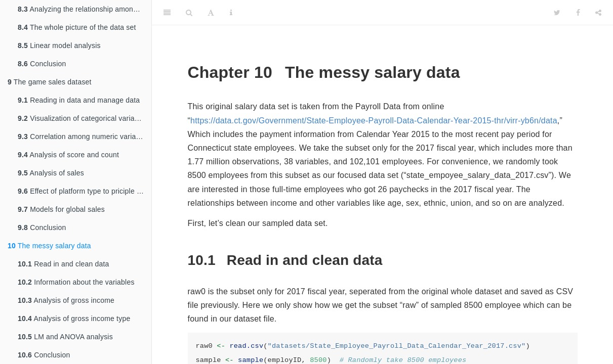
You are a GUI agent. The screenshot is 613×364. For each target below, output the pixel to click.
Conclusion (42, 64)
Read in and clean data (64, 264)
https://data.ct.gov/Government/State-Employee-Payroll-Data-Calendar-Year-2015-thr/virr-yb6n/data (374, 121)
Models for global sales (61, 209)
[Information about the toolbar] (231, 13)
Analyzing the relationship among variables (85, 9)
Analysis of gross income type (74, 318)
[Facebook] (578, 13)
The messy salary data (49, 246)
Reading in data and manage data (79, 100)
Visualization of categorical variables (83, 118)
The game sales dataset (50, 82)
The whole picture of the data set (77, 27)
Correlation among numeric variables (84, 136)
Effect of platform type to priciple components (85, 191)
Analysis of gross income (66, 300)
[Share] (598, 13)
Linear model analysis (59, 45)
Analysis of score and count (68, 155)
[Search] (189, 13)
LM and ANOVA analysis (65, 337)
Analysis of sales (51, 173)
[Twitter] (557, 13)
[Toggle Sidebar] (167, 13)
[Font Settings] (211, 13)
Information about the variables (76, 282)
